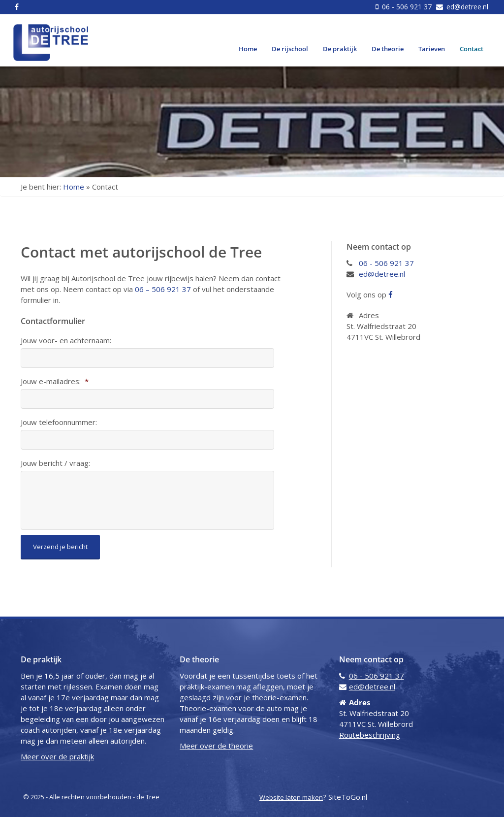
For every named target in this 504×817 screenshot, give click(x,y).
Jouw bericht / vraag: (55, 463)
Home (248, 49)
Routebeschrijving (370, 735)
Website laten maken (291, 797)
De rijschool (290, 49)
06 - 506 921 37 (407, 7)
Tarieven (432, 49)
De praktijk (340, 49)
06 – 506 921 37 (163, 289)
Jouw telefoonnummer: (59, 422)
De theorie (388, 49)
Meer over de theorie (216, 746)
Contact (472, 49)
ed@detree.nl (466, 7)
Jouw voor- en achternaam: (66, 341)
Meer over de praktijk (57, 756)
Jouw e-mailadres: (55, 381)
